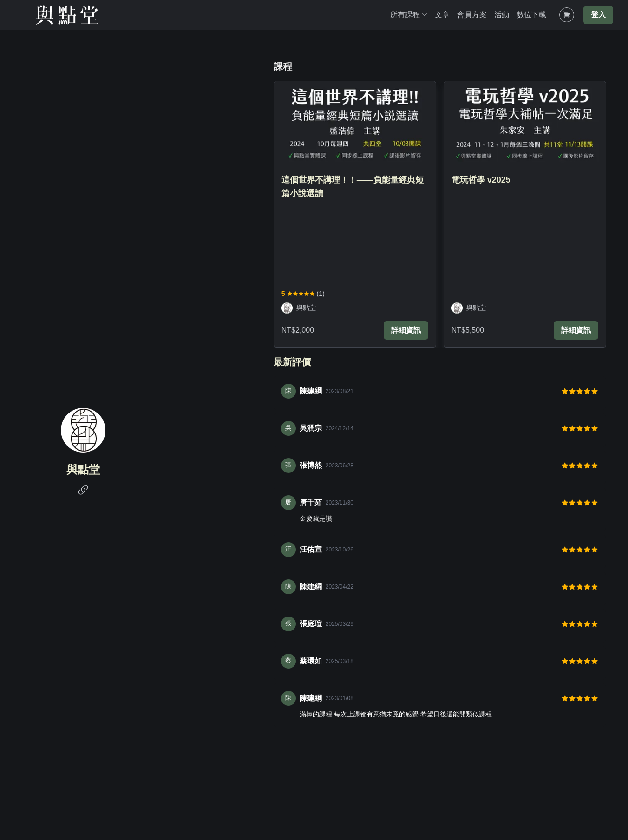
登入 (598, 15)
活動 (502, 15)
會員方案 (472, 15)
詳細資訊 (406, 330)
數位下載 (531, 15)
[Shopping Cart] (567, 15)
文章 (442, 15)
